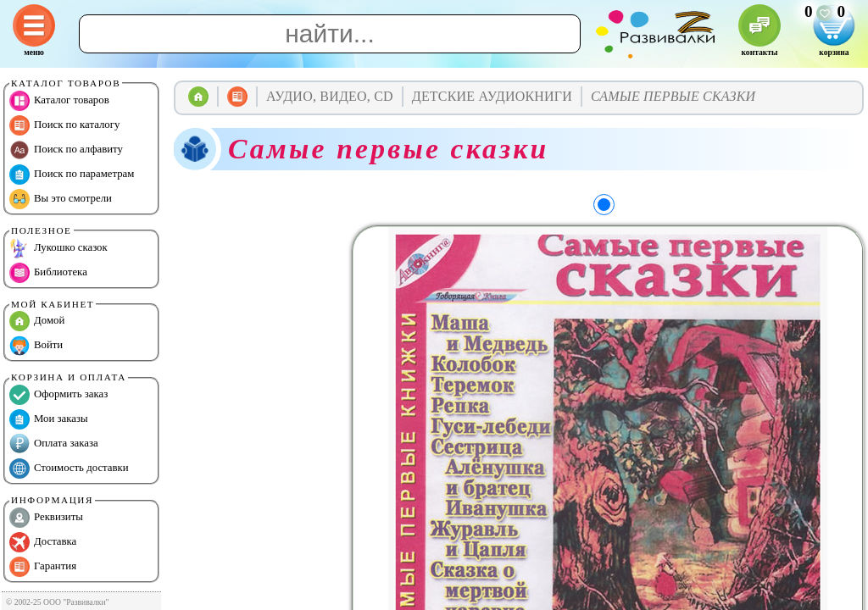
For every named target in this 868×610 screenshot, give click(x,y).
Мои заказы (49, 419)
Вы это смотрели (61, 199)
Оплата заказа (54, 444)
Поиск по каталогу (64, 125)
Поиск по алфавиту (66, 150)
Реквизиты (46, 518)
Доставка (43, 542)
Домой (37, 321)
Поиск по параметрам (72, 175)
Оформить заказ (58, 395)
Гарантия (43, 567)
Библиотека (48, 273)
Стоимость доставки (69, 469)
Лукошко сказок (58, 248)
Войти (36, 346)
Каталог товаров (59, 101)
